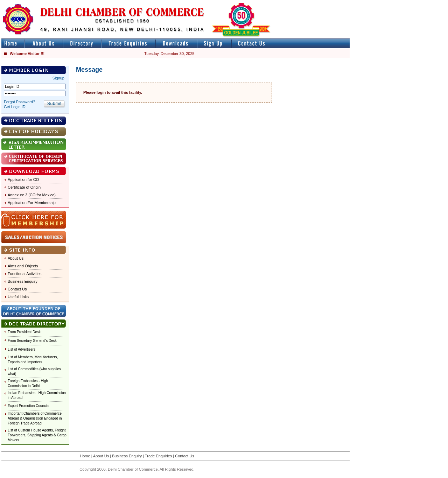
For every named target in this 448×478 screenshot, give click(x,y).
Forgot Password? (19, 102)
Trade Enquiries (158, 456)
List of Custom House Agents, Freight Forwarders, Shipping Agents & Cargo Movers (37, 435)
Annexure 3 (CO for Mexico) (32, 195)
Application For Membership (32, 203)
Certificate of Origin (24, 187)
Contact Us (17, 289)
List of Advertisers (22, 349)
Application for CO (23, 180)
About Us (16, 258)
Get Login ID (15, 107)
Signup (58, 78)
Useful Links (18, 297)
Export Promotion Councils (28, 406)
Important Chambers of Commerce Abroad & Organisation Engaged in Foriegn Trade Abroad (35, 418)
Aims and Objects (23, 266)
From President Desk (24, 332)
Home (85, 456)
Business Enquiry (23, 281)
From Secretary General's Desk (32, 341)
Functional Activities (25, 274)
